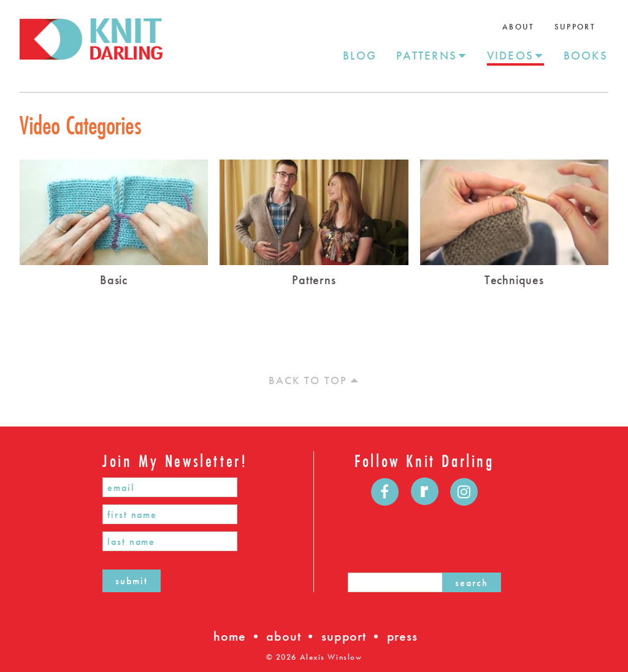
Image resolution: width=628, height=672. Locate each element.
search (472, 583)
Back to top (314, 380)
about (283, 636)
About (519, 27)
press (402, 636)
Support (575, 27)
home (229, 636)
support (344, 636)
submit (132, 581)
